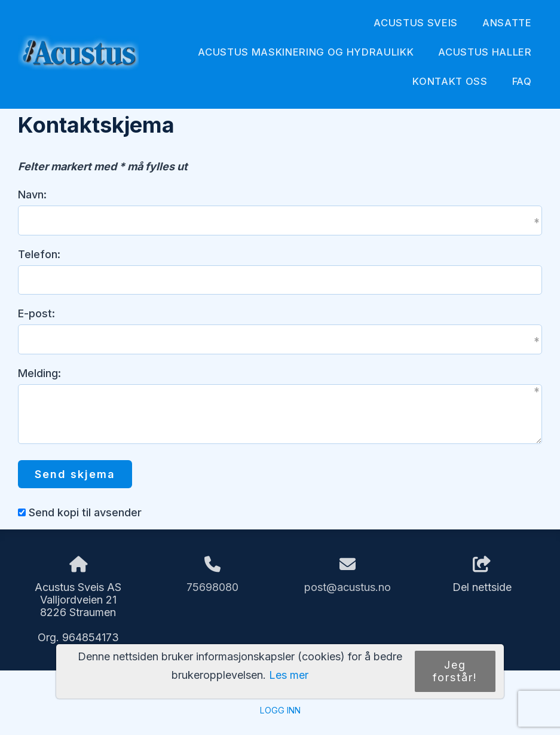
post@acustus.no (348, 587)
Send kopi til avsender (85, 512)
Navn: (32, 195)
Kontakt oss (450, 81)
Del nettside (482, 575)
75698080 (212, 587)
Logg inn (280, 710)
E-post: (36, 313)
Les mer (289, 675)
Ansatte (507, 23)
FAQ (522, 81)
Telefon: (39, 254)
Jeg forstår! (455, 671)
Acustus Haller (485, 52)
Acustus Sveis (416, 23)
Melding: (39, 373)
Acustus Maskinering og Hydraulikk (306, 52)
